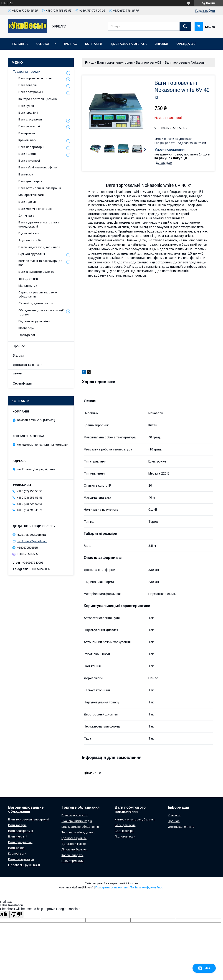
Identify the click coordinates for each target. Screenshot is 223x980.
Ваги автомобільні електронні (40, 188)
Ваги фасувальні (30, 119)
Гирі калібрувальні (32, 254)
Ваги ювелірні (28, 113)
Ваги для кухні (125, 825)
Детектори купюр (74, 844)
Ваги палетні (27, 154)
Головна (20, 44)
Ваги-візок (26, 174)
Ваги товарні (28, 85)
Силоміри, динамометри (36, 303)
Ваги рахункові (29, 126)
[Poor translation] (17, 914)
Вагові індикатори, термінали (39, 247)
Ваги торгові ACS (149, 62)
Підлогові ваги (29, 233)
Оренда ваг (186, 44)
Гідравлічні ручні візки (34, 321)
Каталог (43, 44)
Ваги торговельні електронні (28, 819)
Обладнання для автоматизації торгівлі (41, 312)
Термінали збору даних (78, 832)
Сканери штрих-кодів (77, 821)
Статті (18, 374)
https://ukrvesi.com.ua (31, 535)
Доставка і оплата (181, 827)
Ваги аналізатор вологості (37, 272)
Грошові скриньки (74, 838)
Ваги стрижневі (29, 161)
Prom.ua (133, 883)
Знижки (161, 44)
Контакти (94, 44)
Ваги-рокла (27, 133)
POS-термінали (72, 861)
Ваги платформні (31, 92)
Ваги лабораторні (31, 147)
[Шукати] (185, 26)
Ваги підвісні (27, 202)
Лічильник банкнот (74, 849)
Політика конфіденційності (147, 887)
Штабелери (26, 328)
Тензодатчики (28, 279)
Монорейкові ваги (31, 195)
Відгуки (18, 355)
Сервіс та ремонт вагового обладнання (38, 294)
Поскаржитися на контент (112, 887)
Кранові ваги (27, 140)
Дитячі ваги (27, 216)
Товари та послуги (27, 72)
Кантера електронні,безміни (38, 99)
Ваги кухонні (27, 106)
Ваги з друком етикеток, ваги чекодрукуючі (39, 224)
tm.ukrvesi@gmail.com (32, 541)
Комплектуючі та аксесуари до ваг (40, 263)
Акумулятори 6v (30, 240)
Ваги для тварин (30, 181)
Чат (204, 968)
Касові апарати (72, 855)
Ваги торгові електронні (115, 62)
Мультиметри (28, 286)
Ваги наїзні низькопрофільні (38, 167)
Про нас (70, 44)
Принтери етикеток (75, 815)
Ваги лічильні (18, 836)
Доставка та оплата (128, 44)
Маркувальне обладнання (80, 827)
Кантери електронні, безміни (135, 819)
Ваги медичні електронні (36, 209)
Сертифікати (22, 383)
